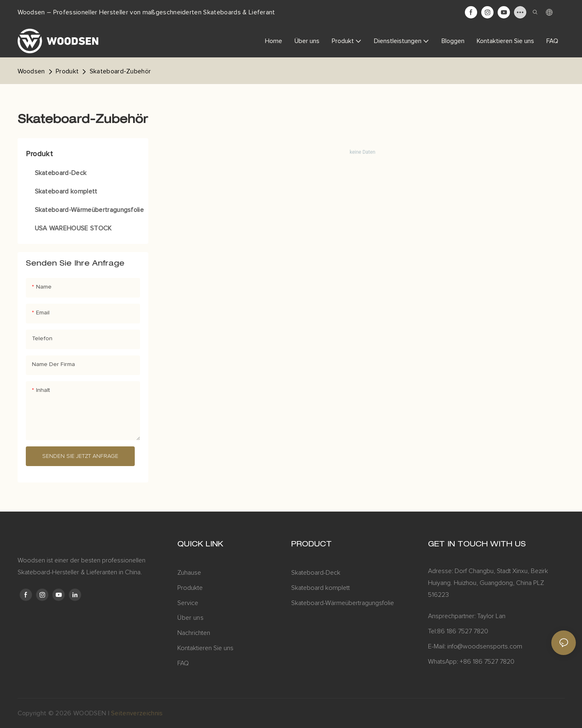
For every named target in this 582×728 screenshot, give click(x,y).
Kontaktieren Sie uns (205, 648)
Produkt (67, 71)
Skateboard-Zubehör (120, 71)
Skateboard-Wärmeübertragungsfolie (343, 603)
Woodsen (31, 71)
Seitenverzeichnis (137, 713)
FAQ (183, 663)
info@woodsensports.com (485, 646)
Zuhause (189, 573)
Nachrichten (194, 633)
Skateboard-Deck (316, 573)
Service (189, 603)
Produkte (190, 588)
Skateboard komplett (320, 588)
